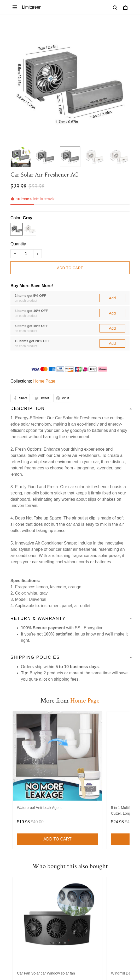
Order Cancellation (94, 745)
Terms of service (26, 736)
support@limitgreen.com (33, 788)
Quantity (18, 223)
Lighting (18, 839)
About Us (77, 754)
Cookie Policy (23, 754)
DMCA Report (43, 956)
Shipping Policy (25, 745)
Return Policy (23, 884)
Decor (16, 821)
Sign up (116, 935)
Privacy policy (60, 736)
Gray (27, 197)
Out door (19, 848)
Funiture (18, 812)
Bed (14, 830)
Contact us (52, 754)
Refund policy (92, 736)
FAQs (16, 893)
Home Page (44, 288)
